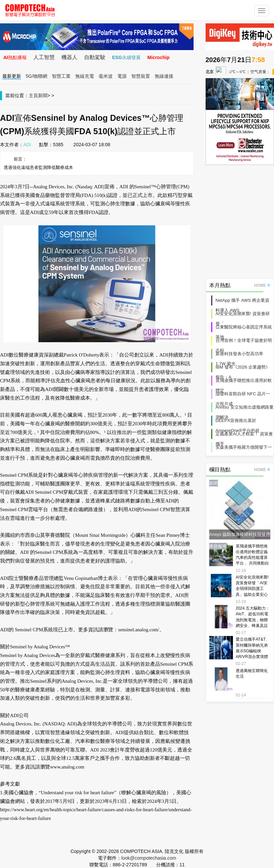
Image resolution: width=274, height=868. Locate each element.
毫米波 (106, 76)
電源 (122, 76)
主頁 (33, 95)
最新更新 (12, 76)
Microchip (159, 57)
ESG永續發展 (126, 57)
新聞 (43, 95)
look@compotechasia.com (149, 858)
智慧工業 (61, 76)
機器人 (69, 57)
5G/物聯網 (37, 76)
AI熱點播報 (15, 57)
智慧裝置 (141, 76)
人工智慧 (44, 57)
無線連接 (164, 76)
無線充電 (85, 76)
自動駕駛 (95, 57)
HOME (262, 285)
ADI (27, 145)
